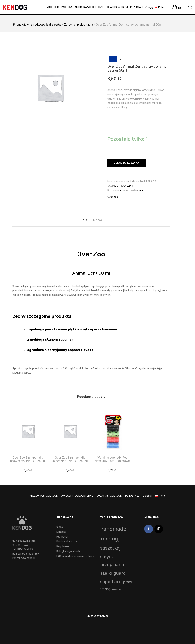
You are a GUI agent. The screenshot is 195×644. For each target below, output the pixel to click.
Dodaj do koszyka (126, 163)
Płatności (62, 537)
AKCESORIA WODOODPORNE (89, 7)
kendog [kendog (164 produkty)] (109, 539)
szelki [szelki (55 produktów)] (106, 573)
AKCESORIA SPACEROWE (60, 7)
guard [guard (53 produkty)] (120, 573)
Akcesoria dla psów (48, 25)
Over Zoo (113, 197)
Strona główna (22, 25)
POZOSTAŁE (136, 7)
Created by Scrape (98, 616)
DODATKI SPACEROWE (117, 7)
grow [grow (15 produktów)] (127, 582)
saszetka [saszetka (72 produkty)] (110, 548)
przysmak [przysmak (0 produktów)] (117, 589)
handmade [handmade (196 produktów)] (113, 529)
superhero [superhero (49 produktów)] (111, 582)
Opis (84, 220)
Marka (97, 220)
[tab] (84, 220)
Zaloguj (149, 7)
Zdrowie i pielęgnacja (78, 25)
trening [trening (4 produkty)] (105, 589)
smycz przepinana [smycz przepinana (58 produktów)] (112, 561)
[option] (50, 87)
